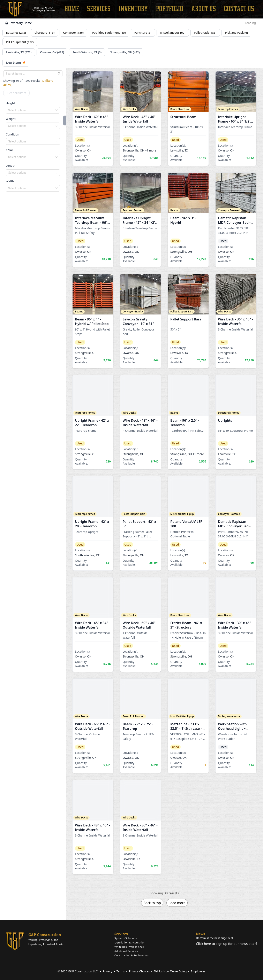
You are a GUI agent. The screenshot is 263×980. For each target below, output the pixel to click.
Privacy (107, 971)
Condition (12, 134)
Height (10, 103)
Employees (198, 971)
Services (121, 934)
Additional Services (126, 951)
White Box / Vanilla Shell (129, 947)
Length (11, 166)
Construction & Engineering (131, 955)
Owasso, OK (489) (52, 52)
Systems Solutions (126, 938)
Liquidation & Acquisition (130, 942)
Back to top (152, 903)
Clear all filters (16, 93)
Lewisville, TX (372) (19, 52)
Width (10, 181)
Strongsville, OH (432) (125, 52)
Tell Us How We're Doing (170, 971)
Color (9, 150)
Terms (121, 971)
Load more (177, 903)
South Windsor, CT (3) (87, 52)
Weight (11, 119)
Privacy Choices (139, 971)
